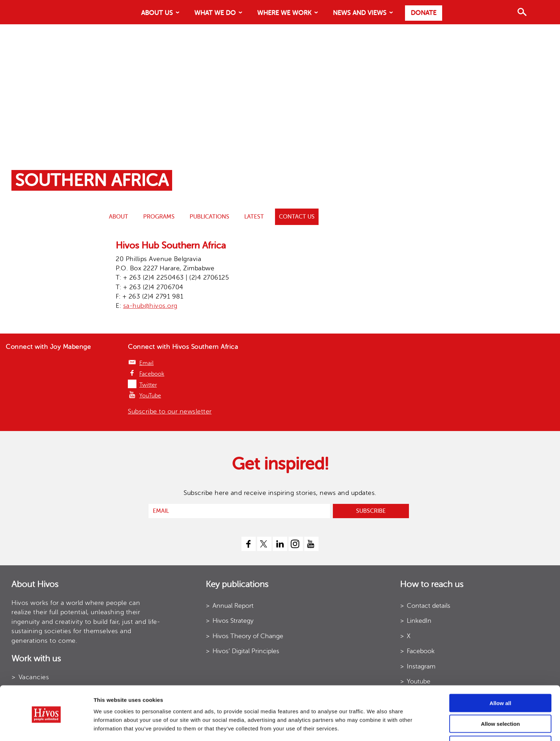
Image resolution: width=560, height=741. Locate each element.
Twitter (148, 385)
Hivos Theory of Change (248, 636)
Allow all (501, 678)
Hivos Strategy (233, 621)
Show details (353, 727)
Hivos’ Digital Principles (246, 651)
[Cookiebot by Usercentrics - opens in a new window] (46, 727)
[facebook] (249, 544)
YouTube (150, 396)
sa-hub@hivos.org (150, 306)
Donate (424, 13)
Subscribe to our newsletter (170, 411)
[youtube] (311, 544)
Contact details (429, 606)
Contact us (297, 217)
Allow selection (500, 699)
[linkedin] (280, 544)
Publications (209, 217)
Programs (159, 217)
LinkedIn (419, 621)
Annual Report (233, 606)
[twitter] (264, 544)
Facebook (152, 374)
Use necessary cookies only (500, 720)
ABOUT (119, 217)
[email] (239, 511)
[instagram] (296, 544)
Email (146, 363)
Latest (254, 217)
